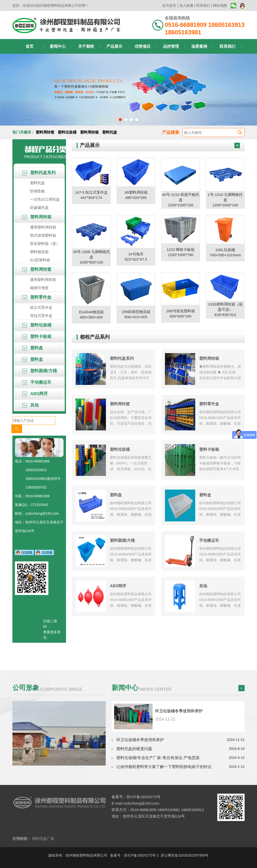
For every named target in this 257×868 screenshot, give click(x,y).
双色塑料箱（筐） (45, 244)
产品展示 (114, 46)
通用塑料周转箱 (43, 227)
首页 (30, 46)
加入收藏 (186, 5)
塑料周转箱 (89, 132)
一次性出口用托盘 (45, 199)
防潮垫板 (37, 191)
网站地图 (220, 5)
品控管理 (171, 46)
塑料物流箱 (39, 252)
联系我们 (203, 5)
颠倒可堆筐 (39, 288)
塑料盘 (33, 348)
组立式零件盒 (41, 307)
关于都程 (86, 46)
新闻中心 (58, 46)
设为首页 (169, 5)
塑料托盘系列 (39, 173)
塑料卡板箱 (37, 337)
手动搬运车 (37, 382)
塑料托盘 (110, 132)
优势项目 (143, 46)
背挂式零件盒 (41, 316)
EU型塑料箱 (40, 260)
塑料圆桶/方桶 (39, 371)
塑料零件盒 (37, 297)
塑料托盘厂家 (43, 839)
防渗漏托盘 (39, 207)
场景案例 (199, 46)
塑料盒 (33, 359)
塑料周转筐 (45, 132)
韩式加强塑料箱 (43, 235)
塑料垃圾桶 (67, 132)
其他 (31, 405)
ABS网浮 (35, 394)
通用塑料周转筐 (43, 280)
